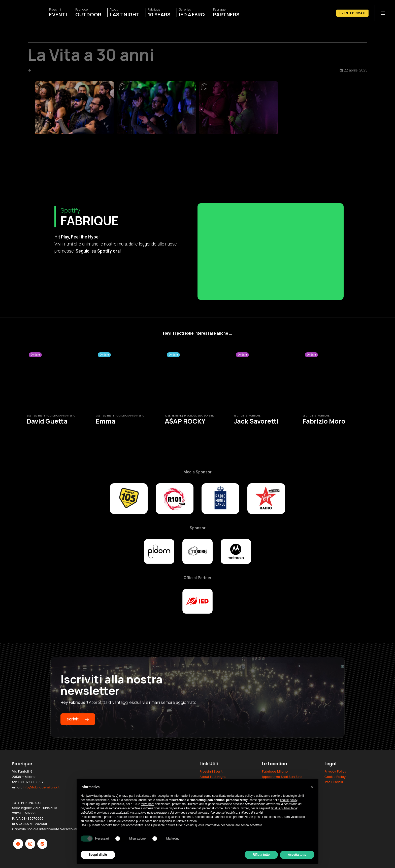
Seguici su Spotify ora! (98, 251)
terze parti (147, 804)
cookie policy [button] (289, 800)
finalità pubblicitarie (284, 808)
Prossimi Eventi (211, 771)
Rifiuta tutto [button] (261, 855)
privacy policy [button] (244, 796)
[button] (312, 787)
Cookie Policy (335, 777)
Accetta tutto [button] (297, 855)
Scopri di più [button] (98, 855)
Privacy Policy (335, 771)
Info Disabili (334, 782)
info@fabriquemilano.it (41, 787)
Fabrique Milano (275, 771)
